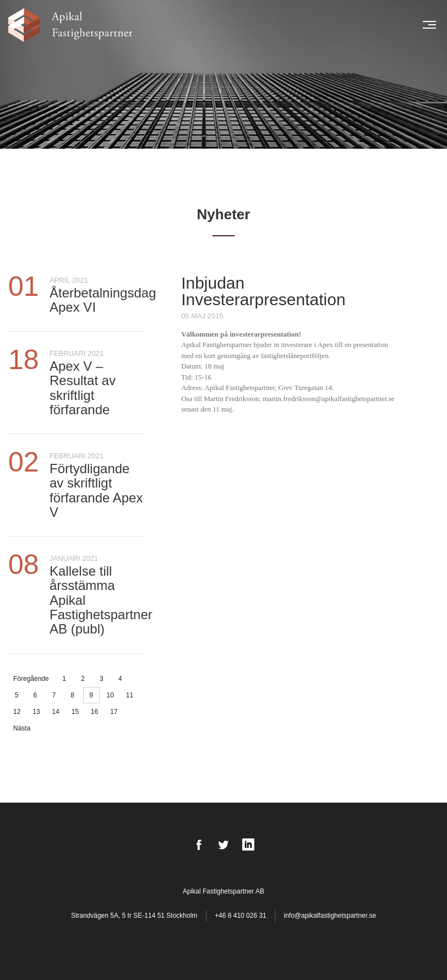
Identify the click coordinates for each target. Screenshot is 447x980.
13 (36, 712)
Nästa (22, 728)
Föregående (31, 679)
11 (130, 695)
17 (114, 712)
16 (94, 712)
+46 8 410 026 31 (241, 916)
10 (110, 695)
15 (75, 712)
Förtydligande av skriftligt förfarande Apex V (96, 490)
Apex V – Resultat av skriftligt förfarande (83, 388)
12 (17, 712)
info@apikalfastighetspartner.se (330, 916)
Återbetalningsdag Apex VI (103, 300)
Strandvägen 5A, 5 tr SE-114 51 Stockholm (135, 916)
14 (56, 712)
